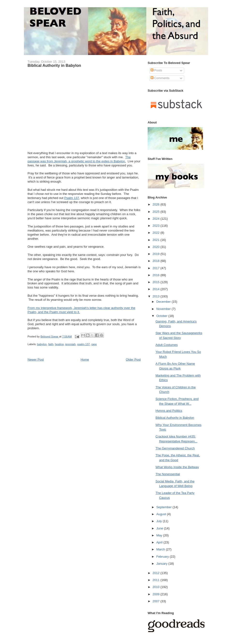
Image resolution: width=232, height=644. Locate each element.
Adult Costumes (167, 345)
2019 (156, 254)
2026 (156, 204)
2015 (156, 282)
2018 (156, 261)
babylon (42, 344)
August (162, 514)
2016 (156, 275)
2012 (156, 573)
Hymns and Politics (169, 411)
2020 (156, 247)
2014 (156, 289)
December (164, 302)
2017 (156, 268)
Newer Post (36, 360)
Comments (160, 78)
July (160, 521)
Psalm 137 (72, 198)
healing (59, 344)
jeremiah (70, 344)
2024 (156, 219)
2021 (156, 240)
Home (85, 360)
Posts (156, 70)
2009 (156, 594)
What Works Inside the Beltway (177, 467)
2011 (156, 580)
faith (51, 344)
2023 (156, 226)
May (160, 535)
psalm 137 (83, 344)
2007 (156, 601)
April (160, 542)
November (164, 309)
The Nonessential (168, 474)
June (160, 528)
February (163, 557)
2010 (156, 587)
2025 (156, 212)
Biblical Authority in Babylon (175, 418)
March (161, 549)
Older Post (133, 360)
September (164, 507)
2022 (156, 233)
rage (94, 344)
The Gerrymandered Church (175, 448)
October (162, 316)
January (162, 564)
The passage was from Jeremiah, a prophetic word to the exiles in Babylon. (79, 159)
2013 (156, 296)
